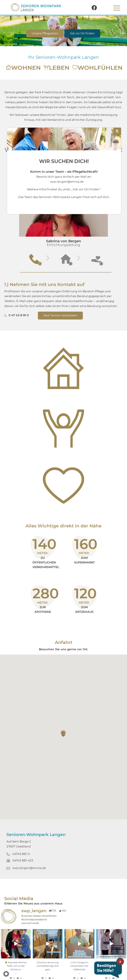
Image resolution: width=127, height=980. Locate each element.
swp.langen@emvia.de (29, 868)
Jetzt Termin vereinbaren (60, 315)
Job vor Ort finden (82, 33)
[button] (63, 734)
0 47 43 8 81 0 (19, 315)
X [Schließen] (117, 131)
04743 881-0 (21, 854)
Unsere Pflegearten (45, 33)
